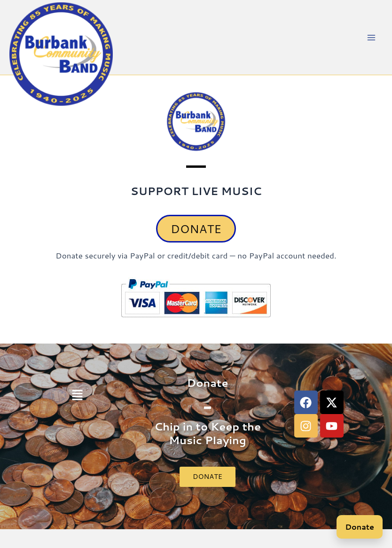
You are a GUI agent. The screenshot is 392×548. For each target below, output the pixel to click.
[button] (77, 395)
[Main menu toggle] (372, 37)
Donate (360, 527)
